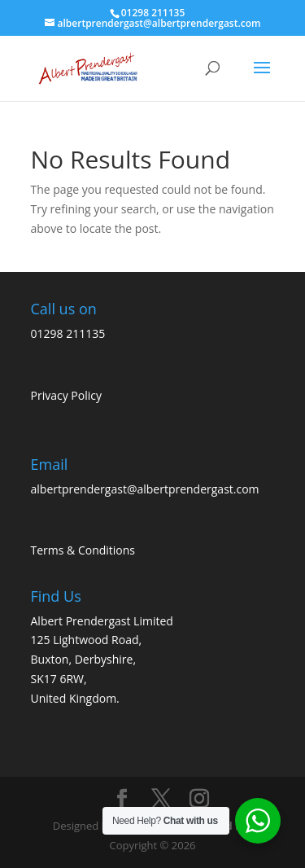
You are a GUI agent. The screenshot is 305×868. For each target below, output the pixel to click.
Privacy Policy (66, 395)
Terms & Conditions (83, 550)
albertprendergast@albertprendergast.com (145, 489)
